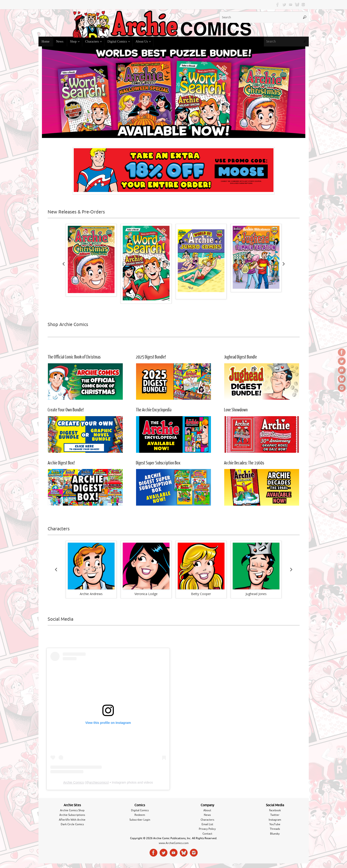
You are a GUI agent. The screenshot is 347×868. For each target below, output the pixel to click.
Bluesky (275, 834)
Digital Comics (140, 810)
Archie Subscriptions (72, 815)
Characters (207, 820)
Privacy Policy (207, 829)
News (207, 815)
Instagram (275, 820)
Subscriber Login (140, 820)
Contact (207, 834)
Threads (275, 829)
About (207, 810)
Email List (207, 824)
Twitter (275, 815)
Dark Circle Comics (72, 824)
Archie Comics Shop (72, 810)
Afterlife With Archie (72, 820)
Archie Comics (74, 782)
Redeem (140, 815)
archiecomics (98, 782)
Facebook (275, 810)
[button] (91, 566)
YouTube (275, 824)
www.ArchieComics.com (174, 843)
